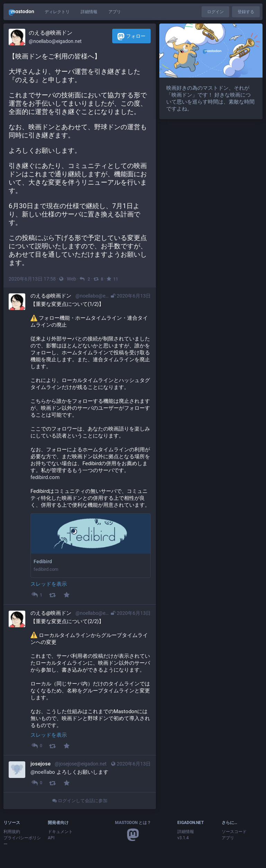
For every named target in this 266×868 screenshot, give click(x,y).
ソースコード (234, 832)
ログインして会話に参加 (80, 801)
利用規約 (12, 832)
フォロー (131, 37)
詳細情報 (89, 12)
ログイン (215, 12)
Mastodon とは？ (133, 823)
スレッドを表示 (49, 584)
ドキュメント (60, 832)
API (51, 838)
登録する (246, 12)
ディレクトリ (57, 12)
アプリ (115, 12)
